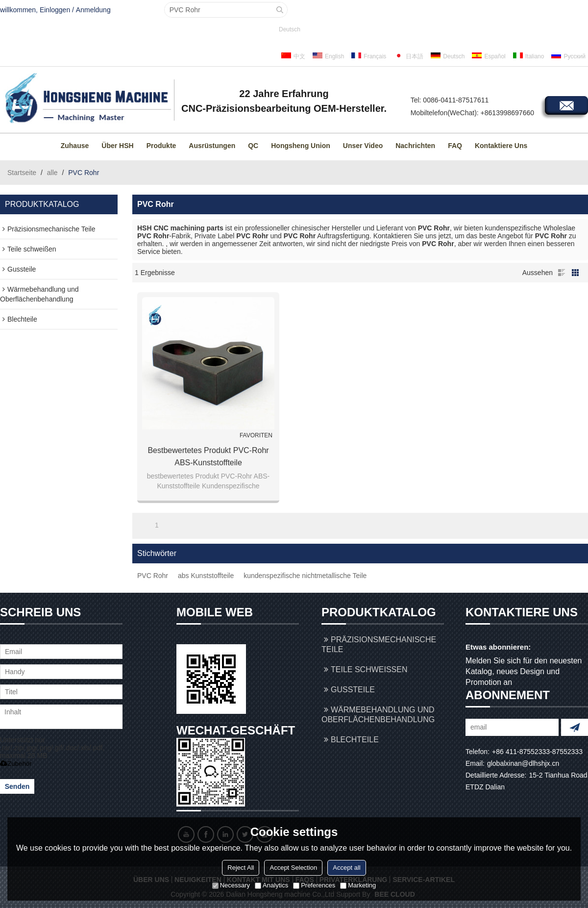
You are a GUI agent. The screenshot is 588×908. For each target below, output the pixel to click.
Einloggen (55, 10)
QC (253, 146)
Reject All (241, 868)
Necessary (231, 885)
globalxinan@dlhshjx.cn (523, 763)
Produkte (161, 146)
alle (52, 173)
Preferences (314, 885)
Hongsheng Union (301, 146)
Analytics (271, 885)
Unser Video (363, 146)
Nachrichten (415, 146)
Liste (562, 273)
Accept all (346, 868)
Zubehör (16, 764)
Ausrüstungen (212, 146)
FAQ (455, 146)
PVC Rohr (153, 576)
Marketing (358, 885)
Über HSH (117, 146)
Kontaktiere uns (501, 146)
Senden (17, 786)
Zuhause (75, 146)
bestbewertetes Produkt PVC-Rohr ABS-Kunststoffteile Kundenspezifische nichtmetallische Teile (208, 457)
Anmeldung (93, 10)
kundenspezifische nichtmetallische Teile (305, 576)
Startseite (22, 173)
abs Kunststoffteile (206, 576)
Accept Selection (293, 868)
